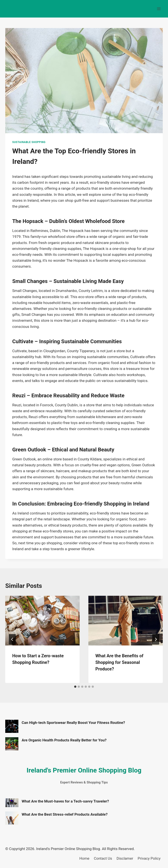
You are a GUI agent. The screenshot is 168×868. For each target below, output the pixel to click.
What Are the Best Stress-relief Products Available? (65, 814)
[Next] (156, 639)
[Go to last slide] (12, 639)
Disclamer (125, 858)
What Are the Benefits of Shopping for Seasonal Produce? (119, 662)
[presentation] (42, 621)
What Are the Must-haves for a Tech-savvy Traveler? (65, 801)
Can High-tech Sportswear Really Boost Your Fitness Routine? (73, 723)
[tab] (75, 687)
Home (84, 858)
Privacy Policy (149, 858)
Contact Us (103, 858)
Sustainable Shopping (29, 142)
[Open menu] (159, 9)
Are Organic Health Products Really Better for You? (64, 740)
